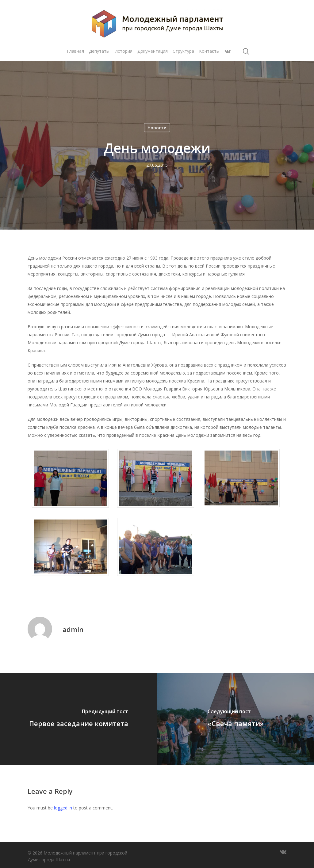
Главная (75, 51)
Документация (153, 51)
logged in (63, 808)
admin (73, 629)
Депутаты (99, 51)
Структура (183, 51)
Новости (157, 128)
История (123, 51)
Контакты (209, 51)
